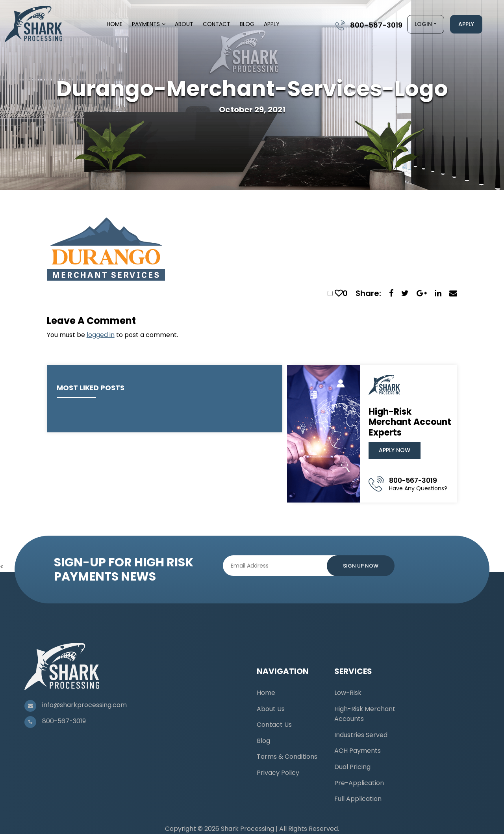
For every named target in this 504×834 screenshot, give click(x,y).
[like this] (339, 293)
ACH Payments (358, 751)
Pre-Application (359, 783)
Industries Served (361, 735)
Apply (272, 24)
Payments (146, 24)
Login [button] (423, 24)
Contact (217, 24)
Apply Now (395, 450)
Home (115, 24)
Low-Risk (348, 693)
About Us (271, 709)
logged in (101, 335)
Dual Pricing (352, 767)
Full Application (358, 799)
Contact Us (274, 725)
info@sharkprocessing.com (84, 705)
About (184, 24)
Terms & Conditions (287, 757)
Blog (247, 24)
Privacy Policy (278, 773)
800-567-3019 (376, 25)
